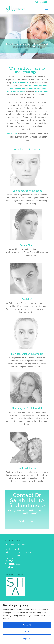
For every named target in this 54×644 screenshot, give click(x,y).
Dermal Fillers (27, 245)
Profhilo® (27, 299)
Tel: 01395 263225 (13, 564)
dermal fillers (32, 85)
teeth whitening (42, 91)
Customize (27, 632)
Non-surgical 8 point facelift (27, 408)
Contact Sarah (12, 134)
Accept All (27, 625)
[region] (27, 622)
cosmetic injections (20, 82)
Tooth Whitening (27, 468)
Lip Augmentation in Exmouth (27, 354)
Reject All (27, 639)
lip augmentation (34, 88)
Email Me (9, 567)
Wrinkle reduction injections (27, 191)
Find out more (27, 521)
